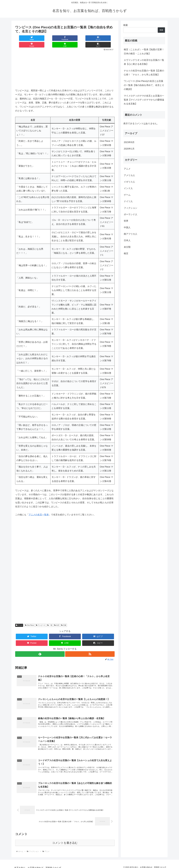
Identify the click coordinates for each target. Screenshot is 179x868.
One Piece (30, 619)
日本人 (127, 240)
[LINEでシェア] (90, 38)
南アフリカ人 (131, 234)
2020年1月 (129, 149)
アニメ (19, 619)
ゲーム (127, 195)
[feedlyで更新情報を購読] (40, 647)
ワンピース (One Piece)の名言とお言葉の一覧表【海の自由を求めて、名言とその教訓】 (144, 85)
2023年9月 (129, 142)
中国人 (127, 227)
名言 (57, 619)
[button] (106, 38)
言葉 (64, 619)
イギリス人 (129, 182)
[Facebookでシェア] (40, 38)
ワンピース (41, 619)
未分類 (127, 247)
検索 (126, 25)
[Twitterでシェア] (23, 38)
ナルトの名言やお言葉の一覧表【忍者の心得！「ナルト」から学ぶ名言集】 (144, 73)
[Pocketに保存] (73, 38)
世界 (126, 221)
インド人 (128, 188)
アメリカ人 (129, 175)
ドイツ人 (128, 201)
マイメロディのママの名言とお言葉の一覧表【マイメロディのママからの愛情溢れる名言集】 (144, 100)
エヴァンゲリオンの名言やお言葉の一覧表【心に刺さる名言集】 (144, 62)
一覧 (50, 619)
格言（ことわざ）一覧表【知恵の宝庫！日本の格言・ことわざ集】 (144, 51)
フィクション (131, 208)
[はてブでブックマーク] (57, 38)
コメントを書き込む (65, 840)
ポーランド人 (131, 214)
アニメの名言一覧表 (39, 508)
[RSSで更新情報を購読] (90, 647)
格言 (126, 253)
